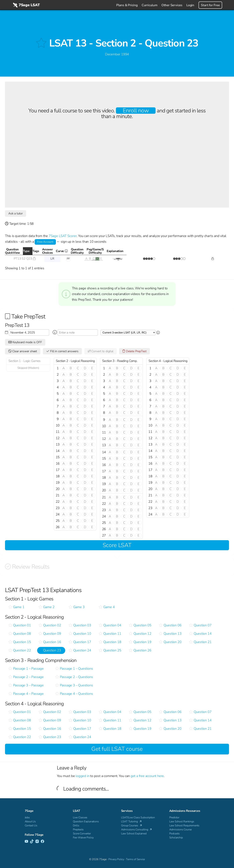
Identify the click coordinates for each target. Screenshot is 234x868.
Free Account (45, 242)
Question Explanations (86, 822)
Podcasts (174, 834)
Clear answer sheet (23, 351)
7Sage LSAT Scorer (63, 236)
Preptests (78, 830)
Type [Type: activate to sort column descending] (51, 251)
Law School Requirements (184, 826)
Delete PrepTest (134, 351)
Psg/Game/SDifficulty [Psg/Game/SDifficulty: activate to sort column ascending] (177, 251)
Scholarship (176, 838)
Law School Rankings (182, 822)
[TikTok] (32, 842)
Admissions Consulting (137, 830)
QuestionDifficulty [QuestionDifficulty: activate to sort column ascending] (147, 251)
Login (190, 5)
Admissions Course (181, 830)
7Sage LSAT (26, 5)
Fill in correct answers (62, 351)
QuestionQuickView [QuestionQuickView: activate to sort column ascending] (23, 251)
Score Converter (82, 834)
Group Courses (132, 826)
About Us (30, 822)
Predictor (174, 817)
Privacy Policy (116, 859)
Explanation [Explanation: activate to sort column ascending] (211, 251)
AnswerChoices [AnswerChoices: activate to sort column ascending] (92, 251)
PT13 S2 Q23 (25, 259)
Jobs (27, 817)
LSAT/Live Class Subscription (138, 817)
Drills (76, 826)
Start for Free (210, 5)
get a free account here (147, 776)
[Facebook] (42, 842)
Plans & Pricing (127, 5)
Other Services (172, 5)
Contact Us (31, 826)
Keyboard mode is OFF (25, 342)
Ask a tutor (16, 213)
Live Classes (80, 817)
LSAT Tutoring (132, 822)
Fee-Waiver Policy (83, 838)
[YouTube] (26, 842)
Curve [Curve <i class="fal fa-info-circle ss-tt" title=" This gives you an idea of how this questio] (126, 252)
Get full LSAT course (117, 749)
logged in (82, 776)
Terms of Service (135, 859)
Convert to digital (101, 351)
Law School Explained (134, 834)
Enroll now (136, 111)
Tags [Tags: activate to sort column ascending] (67, 251)
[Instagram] (37, 842)
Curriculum (150, 5)
